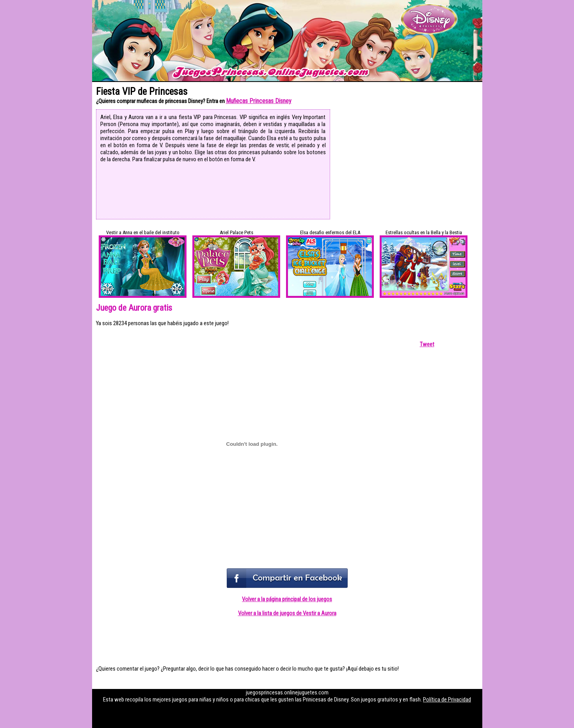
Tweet (427, 344)
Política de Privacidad (447, 700)
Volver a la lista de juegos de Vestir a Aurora (287, 613)
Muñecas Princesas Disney (259, 101)
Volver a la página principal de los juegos (287, 599)
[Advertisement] (407, 164)
